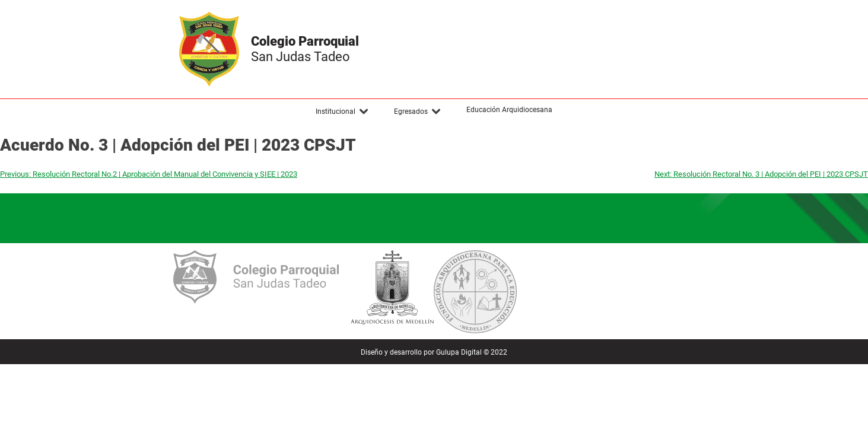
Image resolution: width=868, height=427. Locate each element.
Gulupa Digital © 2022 (472, 352)
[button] (342, 111)
